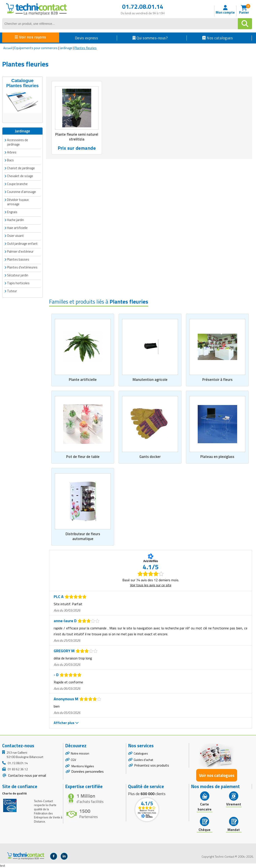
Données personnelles (87, 772)
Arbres (12, 152)
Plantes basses (18, 259)
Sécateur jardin (18, 275)
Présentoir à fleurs (217, 379)
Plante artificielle (83, 379)
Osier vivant (15, 235)
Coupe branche (17, 184)
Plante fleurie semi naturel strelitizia (77, 137)
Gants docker (150, 457)
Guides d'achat (143, 760)
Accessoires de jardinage (18, 142)
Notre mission (80, 754)
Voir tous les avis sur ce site (151, 585)
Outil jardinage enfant (22, 243)
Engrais (12, 212)
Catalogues (141, 754)
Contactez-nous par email (27, 776)
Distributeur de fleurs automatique (83, 536)
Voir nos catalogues (217, 775)
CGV (73, 760)
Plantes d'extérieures (22, 267)
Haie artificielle (17, 228)
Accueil (8, 48)
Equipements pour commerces (36, 48)
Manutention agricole (150, 379)
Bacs (10, 160)
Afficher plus (66, 723)
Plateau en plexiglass (217, 457)
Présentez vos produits (152, 765)
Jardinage (66, 48)
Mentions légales (82, 766)
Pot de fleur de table (83, 457)
